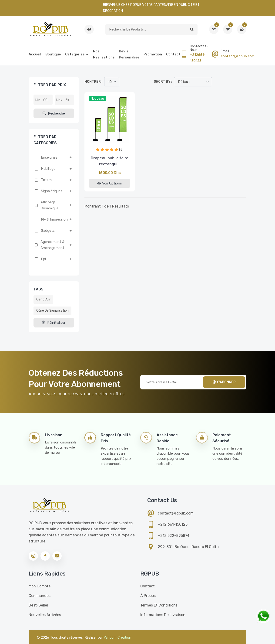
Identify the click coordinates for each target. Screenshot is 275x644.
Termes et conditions (159, 605)
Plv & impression (54, 219)
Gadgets (48, 231)
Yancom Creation (117, 637)
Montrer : (93, 82)
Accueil (35, 54)
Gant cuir (43, 299)
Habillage (48, 169)
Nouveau (97, 99)
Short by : (163, 82)
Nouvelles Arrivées (45, 615)
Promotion (153, 54)
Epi (43, 259)
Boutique (53, 54)
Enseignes (49, 157)
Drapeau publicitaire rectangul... (110, 161)
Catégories (75, 54)
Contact (173, 54)
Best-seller (39, 605)
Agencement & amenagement (52, 245)
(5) (121, 150)
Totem (46, 180)
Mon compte (40, 586)
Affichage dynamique (49, 205)
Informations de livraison (163, 615)
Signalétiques (52, 191)
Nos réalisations (104, 54)
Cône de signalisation (52, 311)
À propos (148, 596)
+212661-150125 (198, 58)
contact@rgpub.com (238, 56)
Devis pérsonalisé (129, 54)
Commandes (40, 596)
